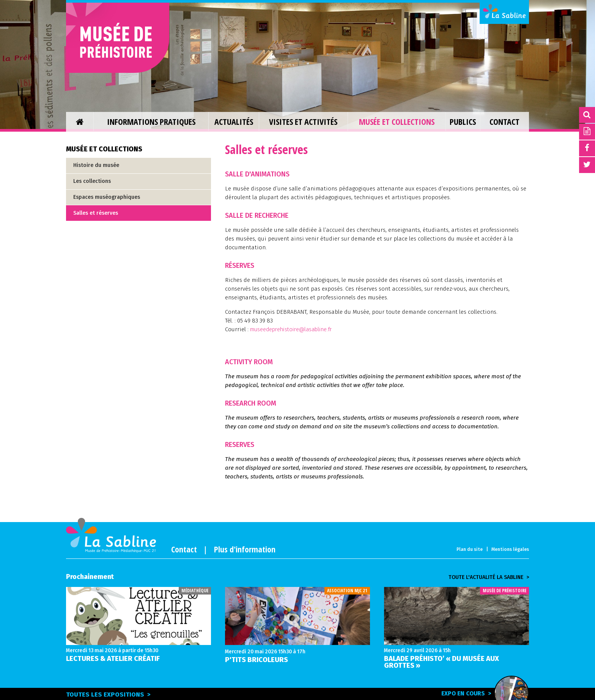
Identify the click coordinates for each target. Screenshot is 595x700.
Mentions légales (510, 549)
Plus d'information (245, 549)
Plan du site (470, 549)
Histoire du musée (96, 165)
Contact (184, 549)
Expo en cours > (479, 693)
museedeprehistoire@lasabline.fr (294, 329)
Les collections (92, 181)
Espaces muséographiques (107, 197)
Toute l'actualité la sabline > (489, 577)
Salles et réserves (96, 213)
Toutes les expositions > (109, 694)
